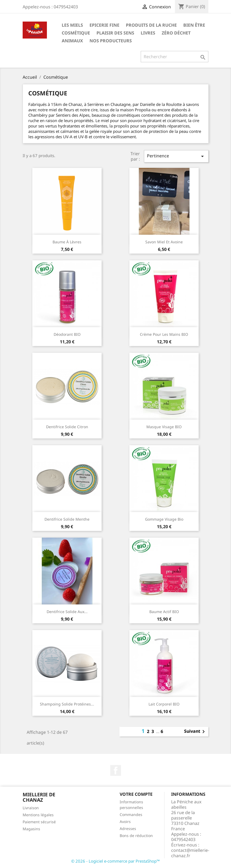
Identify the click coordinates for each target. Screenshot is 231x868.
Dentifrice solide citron (67, 427)
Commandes (131, 815)
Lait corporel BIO (164, 704)
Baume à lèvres (67, 242)
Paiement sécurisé (39, 822)
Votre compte (136, 794)
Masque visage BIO (164, 427)
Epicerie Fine (104, 25)
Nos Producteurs (111, 41)
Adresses (128, 829)
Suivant (195, 732)
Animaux (72, 41)
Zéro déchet (176, 33)
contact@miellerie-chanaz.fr (190, 853)
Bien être (194, 25)
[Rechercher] (175, 57)
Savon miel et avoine (164, 242)
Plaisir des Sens (115, 33)
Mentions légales (38, 815)
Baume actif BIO (164, 612)
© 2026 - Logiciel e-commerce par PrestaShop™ (115, 861)
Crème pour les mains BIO (164, 334)
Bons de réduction (136, 836)
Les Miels (72, 25)
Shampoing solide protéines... (67, 704)
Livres (148, 33)
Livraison (31, 808)
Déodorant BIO (67, 334)
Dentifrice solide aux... (67, 612)
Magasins (31, 829)
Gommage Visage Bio (164, 519)
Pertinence (176, 156)
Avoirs (125, 822)
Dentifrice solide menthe (67, 519)
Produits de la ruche (151, 25)
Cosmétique (76, 33)
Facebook (116, 770)
